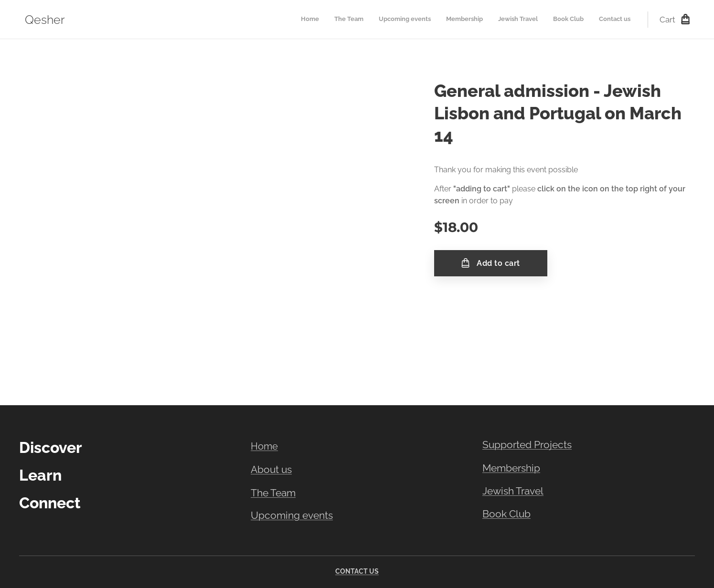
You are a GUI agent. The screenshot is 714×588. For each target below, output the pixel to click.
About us (271, 470)
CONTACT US (357, 571)
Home (264, 446)
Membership (511, 468)
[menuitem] (541, 20)
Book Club (506, 514)
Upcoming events (292, 515)
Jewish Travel (513, 491)
